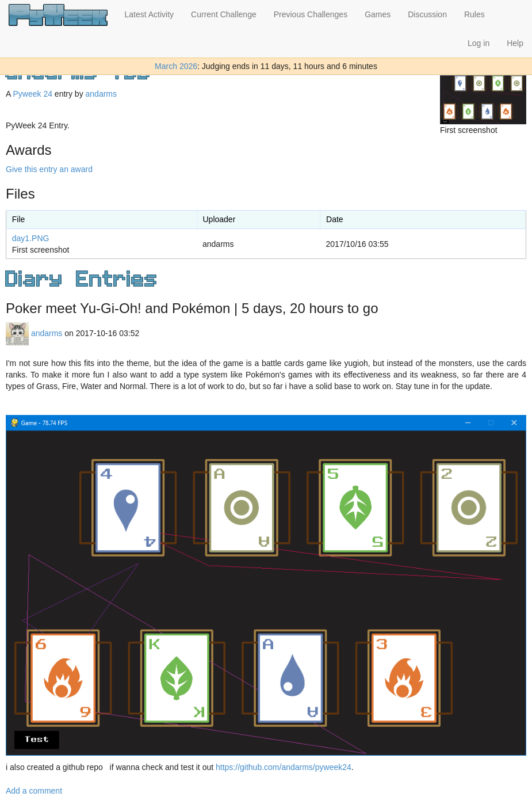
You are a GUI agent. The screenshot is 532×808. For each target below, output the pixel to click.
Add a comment (34, 791)
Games (378, 14)
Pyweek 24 (32, 94)
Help (515, 43)
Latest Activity (150, 14)
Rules (474, 14)
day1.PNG (31, 238)
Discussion (427, 14)
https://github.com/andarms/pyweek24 (284, 767)
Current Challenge (224, 14)
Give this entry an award (49, 169)
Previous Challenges (311, 14)
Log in (479, 43)
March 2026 (176, 66)
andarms (101, 94)
